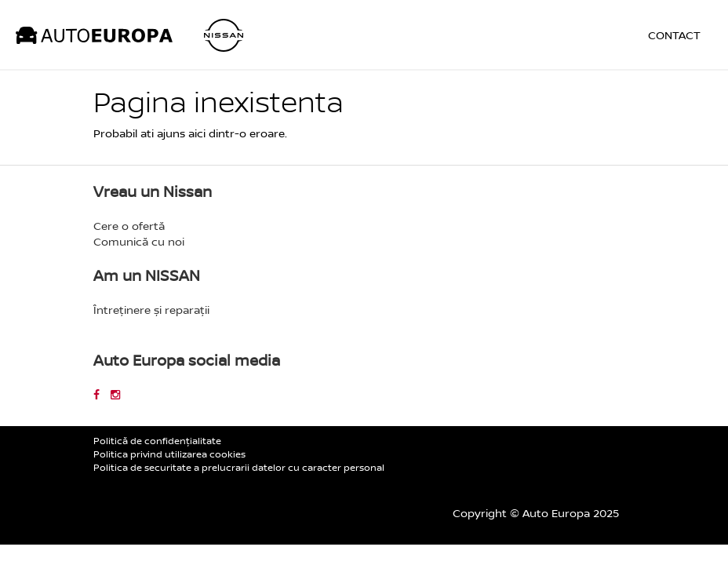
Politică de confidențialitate (157, 441)
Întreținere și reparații (151, 310)
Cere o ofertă (129, 226)
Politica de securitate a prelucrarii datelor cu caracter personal (239, 467)
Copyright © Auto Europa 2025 (536, 513)
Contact (674, 35)
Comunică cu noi (139, 241)
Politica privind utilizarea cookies (169, 454)
